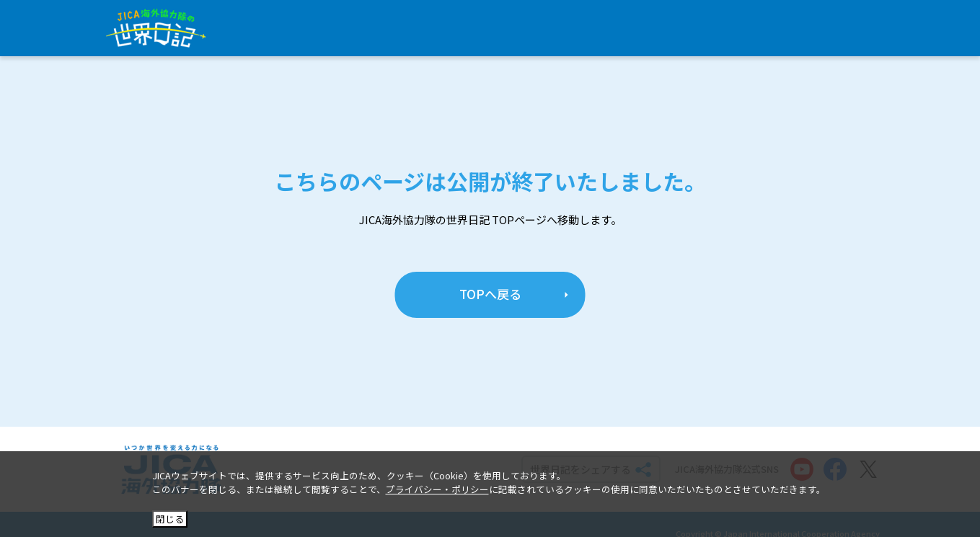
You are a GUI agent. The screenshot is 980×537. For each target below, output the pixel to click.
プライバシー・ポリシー (437, 489)
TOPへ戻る (490, 294)
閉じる (170, 519)
